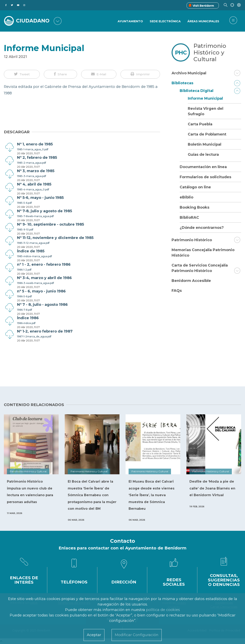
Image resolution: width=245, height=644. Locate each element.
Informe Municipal (205, 98)
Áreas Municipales (203, 21)
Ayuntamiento (130, 21)
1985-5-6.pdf (24, 203)
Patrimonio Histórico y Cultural (210, 52)
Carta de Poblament (207, 134)
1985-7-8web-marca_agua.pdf (35, 216)
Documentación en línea (203, 167)
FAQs (177, 291)
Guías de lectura (203, 155)
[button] (22, 74)
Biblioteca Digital (197, 91)
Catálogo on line (195, 187)
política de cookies (163, 610)
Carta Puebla (200, 124)
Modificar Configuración (137, 635)
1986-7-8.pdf (25, 310)
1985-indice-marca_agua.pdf (34, 256)
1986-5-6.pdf (24, 296)
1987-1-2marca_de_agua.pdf (34, 336)
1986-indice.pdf (26, 323)
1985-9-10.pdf (25, 230)
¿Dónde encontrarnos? (202, 228)
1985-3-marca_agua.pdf (32, 176)
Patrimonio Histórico (192, 240)
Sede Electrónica (165, 21)
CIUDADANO (33, 21)
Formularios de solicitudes (205, 177)
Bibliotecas (182, 83)
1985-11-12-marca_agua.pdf (33, 243)
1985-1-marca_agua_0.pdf (33, 149)
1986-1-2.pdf (24, 270)
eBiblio (186, 197)
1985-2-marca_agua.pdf (32, 163)
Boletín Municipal (205, 144)
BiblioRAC (189, 218)
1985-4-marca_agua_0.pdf (33, 189)
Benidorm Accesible (191, 281)
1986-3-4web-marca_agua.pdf (35, 283)
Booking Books (194, 207)
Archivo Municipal (189, 73)
